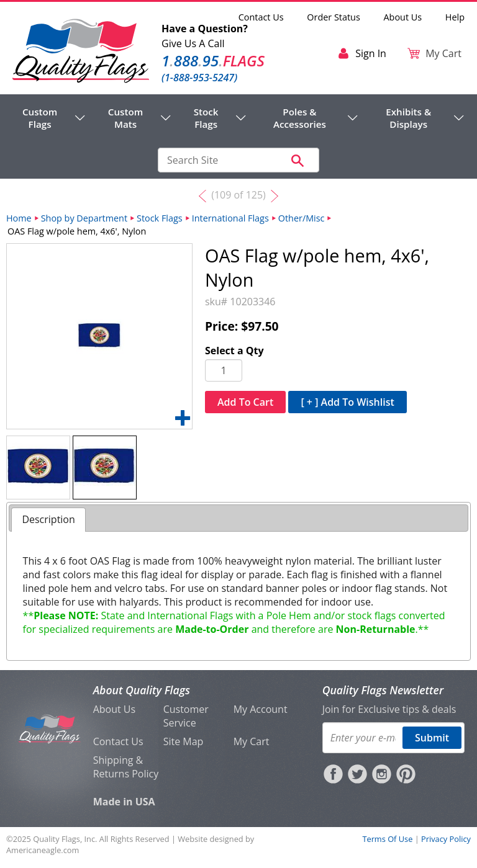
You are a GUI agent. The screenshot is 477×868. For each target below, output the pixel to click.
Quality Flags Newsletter (383, 690)
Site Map (184, 741)
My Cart (252, 741)
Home (19, 218)
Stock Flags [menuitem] (206, 118)
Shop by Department (84, 218)
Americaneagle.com (43, 850)
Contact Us (261, 17)
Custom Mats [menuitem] (125, 118)
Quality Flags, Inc (64, 839)
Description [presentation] (48, 519)
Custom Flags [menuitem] (40, 118)
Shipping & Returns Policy (126, 767)
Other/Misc (302, 218)
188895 (213, 60)
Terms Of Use (387, 839)
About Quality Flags (142, 690)
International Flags (230, 218)
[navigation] (238, 118)
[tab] (48, 520)
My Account (261, 709)
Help (455, 17)
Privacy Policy (446, 839)
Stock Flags (160, 218)
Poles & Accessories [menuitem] (300, 118)
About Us (403, 17)
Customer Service (186, 716)
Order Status (333, 17)
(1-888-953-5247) (199, 78)
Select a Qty (234, 351)
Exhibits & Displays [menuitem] (408, 118)
